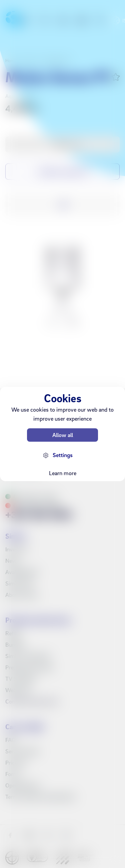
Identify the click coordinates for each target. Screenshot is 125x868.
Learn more (63, 473)
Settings (63, 455)
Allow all (63, 435)
